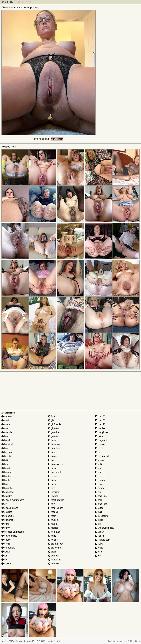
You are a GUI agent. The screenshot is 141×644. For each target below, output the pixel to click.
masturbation (56, 500)
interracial (54, 472)
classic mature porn (13, 500)
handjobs (54, 448)
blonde (6, 468)
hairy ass (54, 444)
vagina (100, 536)
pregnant (101, 440)
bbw (5, 436)
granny (53, 436)
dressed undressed (13, 532)
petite (99, 436)
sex (98, 468)
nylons (53, 540)
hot (51, 460)
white (99, 548)
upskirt (100, 532)
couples (7, 512)
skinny (100, 488)
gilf (51, 420)
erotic (6, 544)
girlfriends (54, 424)
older (52, 552)
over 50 (100, 416)
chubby (7, 496)
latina (52, 484)
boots (6, 480)
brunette (7, 488)
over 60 (100, 420)
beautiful (7, 444)
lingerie (53, 496)
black (6, 464)
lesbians (54, 492)
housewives (55, 464)
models (53, 512)
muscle (53, 520)
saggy (99, 460)
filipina (6, 564)
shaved (100, 476)
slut (98, 492)
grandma (54, 432)
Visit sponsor (57, 139)
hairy (52, 440)
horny (52, 456)
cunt (5, 524)
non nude (54, 532)
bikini (5, 460)
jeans (52, 476)
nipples (53, 528)
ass (5, 428)
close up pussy (10, 508)
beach (6, 440)
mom (52, 516)
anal (5, 420)
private (100, 444)
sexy (99, 472)
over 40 (53, 564)
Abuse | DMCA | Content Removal (16, 641)
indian (53, 468)
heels (52, 452)
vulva (99, 544)
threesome (102, 516)
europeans (8, 548)
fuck (52, 416)
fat (4, 556)
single (99, 484)
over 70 (100, 424)
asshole (7, 432)
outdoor (53, 556)
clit (4, 504)
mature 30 (55, 560)
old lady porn (56, 544)
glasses (53, 428)
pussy (99, 448)
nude (52, 536)
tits (98, 524)
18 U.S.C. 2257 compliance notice (47, 641)
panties (100, 428)
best (5, 448)
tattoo (99, 508)
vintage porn (103, 540)
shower (100, 480)
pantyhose (102, 432)
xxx (98, 556)
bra (5, 484)
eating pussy (9, 536)
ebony (6, 540)
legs (52, 488)
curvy (6, 528)
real (98, 452)
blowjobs (7, 472)
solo (98, 500)
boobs (6, 476)
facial (6, 552)
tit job (99, 520)
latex (52, 480)
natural (53, 524)
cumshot (7, 520)
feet (5, 560)
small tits (101, 496)
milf (51, 504)
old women (55, 548)
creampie (8, 516)
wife (98, 552)
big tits (6, 456)
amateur (7, 416)
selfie (99, 464)
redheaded (102, 456)
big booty (7, 452)
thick (99, 512)
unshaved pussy (105, 528)
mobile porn (55, 508)
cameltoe (7, 492)
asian (6, 424)
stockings (101, 504)
